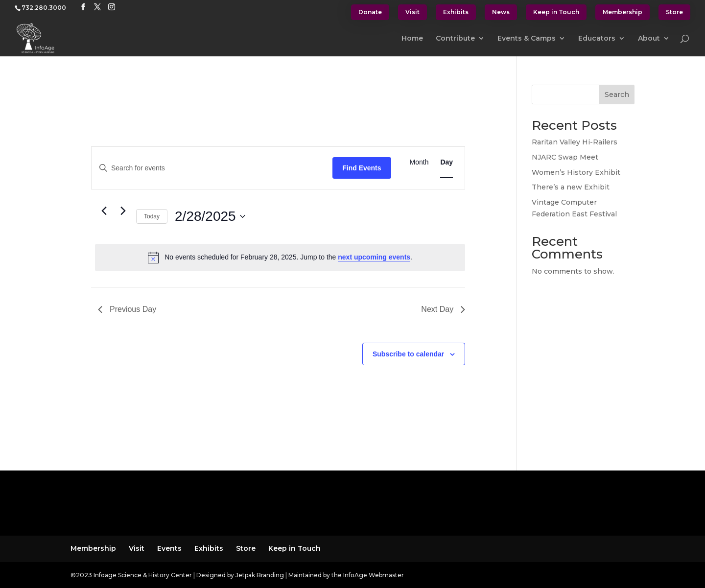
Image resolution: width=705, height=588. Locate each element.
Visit (412, 12)
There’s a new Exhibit (571, 187)
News (501, 12)
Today (152, 216)
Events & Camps (527, 39)
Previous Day (127, 309)
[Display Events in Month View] (419, 162)
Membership (623, 12)
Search (617, 94)
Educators (597, 39)
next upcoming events (374, 257)
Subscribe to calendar (408, 354)
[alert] (280, 258)
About (649, 39)
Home (412, 39)
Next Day (443, 309)
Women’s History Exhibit (576, 172)
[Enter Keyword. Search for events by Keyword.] (212, 168)
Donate (370, 12)
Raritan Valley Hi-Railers (575, 142)
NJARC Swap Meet (565, 157)
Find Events (362, 168)
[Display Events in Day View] (446, 162)
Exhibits (456, 12)
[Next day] (123, 211)
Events (169, 548)
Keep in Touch (556, 12)
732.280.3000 (44, 8)
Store (674, 12)
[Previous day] (104, 211)
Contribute (455, 39)
